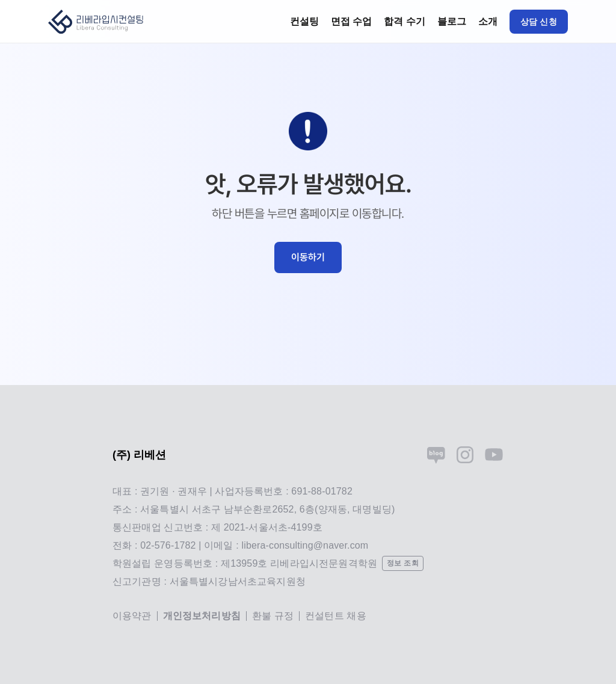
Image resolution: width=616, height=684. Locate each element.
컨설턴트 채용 (336, 616)
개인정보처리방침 (202, 616)
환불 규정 (273, 616)
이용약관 (132, 616)
